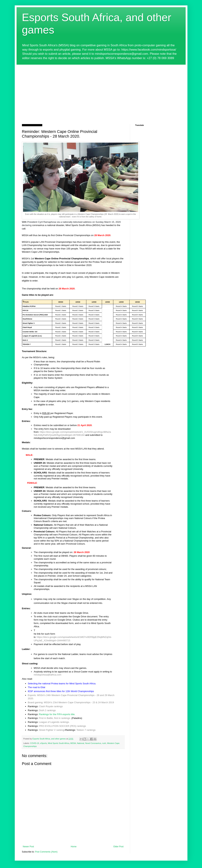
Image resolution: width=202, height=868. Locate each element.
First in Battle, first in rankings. (55, 718)
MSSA (73, 743)
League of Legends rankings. (54, 722)
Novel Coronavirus (93, 743)
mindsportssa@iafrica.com (48, 675)
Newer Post (28, 847)
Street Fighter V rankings (52, 730)
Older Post (118, 847)
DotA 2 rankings (47, 710)
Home (74, 847)
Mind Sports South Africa (59, 743)
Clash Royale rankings (51, 706)
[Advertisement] (101, 92)
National (81, 743)
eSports (43, 743)
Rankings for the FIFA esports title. (57, 714)
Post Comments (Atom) (46, 852)
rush (104, 743)
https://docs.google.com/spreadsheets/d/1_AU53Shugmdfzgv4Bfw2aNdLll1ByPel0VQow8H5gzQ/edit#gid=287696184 (72, 433)
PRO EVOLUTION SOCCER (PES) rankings (63, 726)
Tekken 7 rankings (86, 730)
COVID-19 (35, 743)
